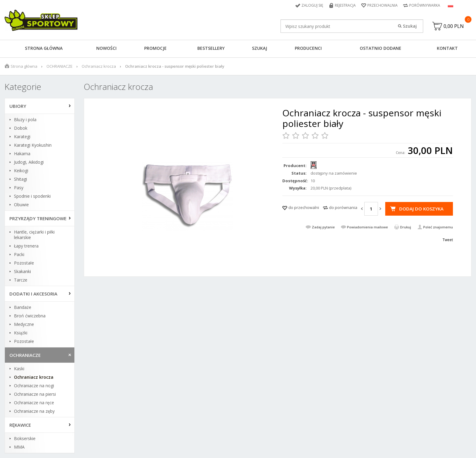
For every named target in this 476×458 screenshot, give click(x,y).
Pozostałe (24, 263)
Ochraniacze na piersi (35, 394)
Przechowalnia (382, 5)
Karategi (22, 137)
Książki (21, 333)
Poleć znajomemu (438, 227)
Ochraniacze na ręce (34, 403)
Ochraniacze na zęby (34, 411)
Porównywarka (425, 5)
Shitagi (20, 179)
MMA (19, 447)
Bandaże (23, 307)
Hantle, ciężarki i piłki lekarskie (34, 235)
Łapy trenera (26, 246)
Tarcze (21, 280)
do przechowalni (304, 207)
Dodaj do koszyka (421, 209)
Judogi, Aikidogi (29, 162)
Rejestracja (345, 5)
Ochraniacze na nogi (34, 386)
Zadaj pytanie (323, 227)
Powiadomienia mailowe (367, 227)
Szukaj (260, 48)
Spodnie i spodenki (32, 196)
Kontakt (447, 48)
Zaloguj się (312, 5)
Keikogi (21, 171)
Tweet (448, 240)
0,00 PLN (454, 26)
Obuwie (21, 205)
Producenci (308, 48)
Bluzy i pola (25, 120)
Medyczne (24, 324)
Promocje (155, 48)
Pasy (19, 188)
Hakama (22, 154)
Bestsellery (211, 48)
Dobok (21, 128)
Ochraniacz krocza (99, 66)
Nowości (106, 48)
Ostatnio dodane (381, 48)
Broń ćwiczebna (30, 316)
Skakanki (22, 272)
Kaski (19, 369)
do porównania (343, 207)
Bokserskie (25, 439)
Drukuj (406, 227)
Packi (19, 255)
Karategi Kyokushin (33, 145)
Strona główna (44, 48)
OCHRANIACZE (59, 66)
